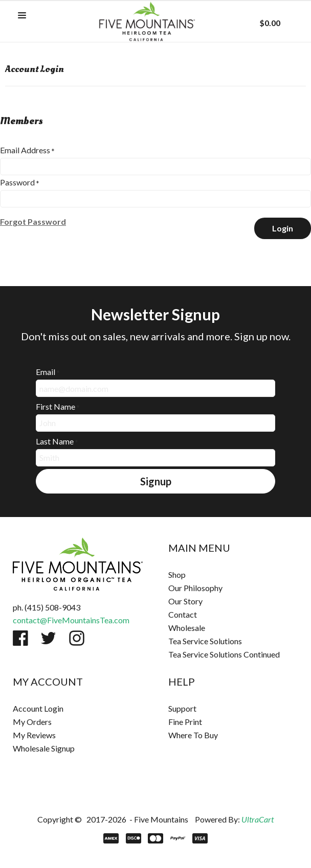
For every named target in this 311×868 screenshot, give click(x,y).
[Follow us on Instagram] (77, 638)
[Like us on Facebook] (20, 638)
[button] (22, 16)
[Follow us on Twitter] (49, 638)
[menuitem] (233, 575)
